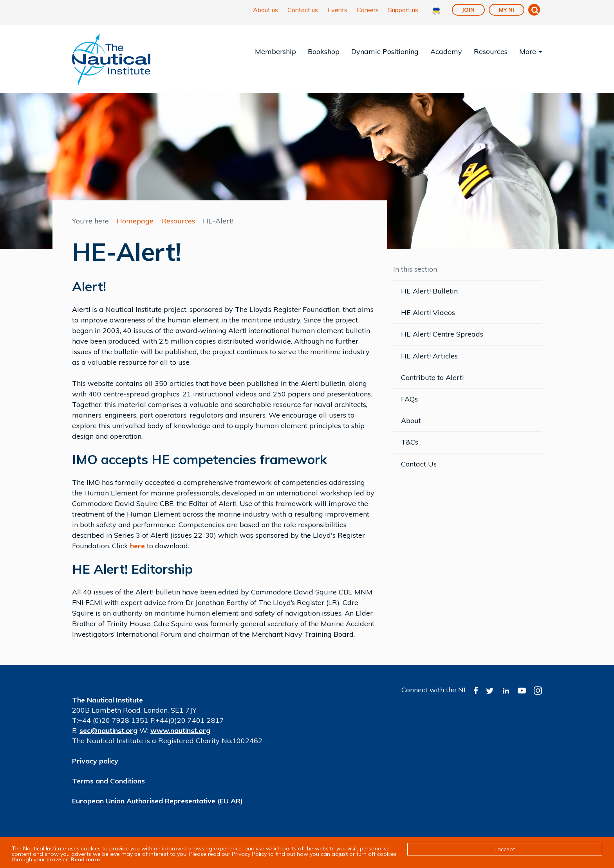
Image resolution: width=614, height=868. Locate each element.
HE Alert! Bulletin (429, 291)
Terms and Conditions (108, 781)
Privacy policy (95, 761)
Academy (446, 51)
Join (468, 10)
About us (265, 10)
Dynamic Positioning (385, 51)
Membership (275, 51)
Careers (368, 10)
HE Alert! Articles (429, 356)
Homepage (135, 221)
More (531, 51)
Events (337, 10)
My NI (507, 10)
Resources (491, 51)
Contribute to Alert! (432, 377)
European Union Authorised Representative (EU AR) (157, 801)
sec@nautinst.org (108, 730)
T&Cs (410, 442)
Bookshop (324, 51)
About (411, 420)
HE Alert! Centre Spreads (442, 334)
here (137, 546)
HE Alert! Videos (428, 312)
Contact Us (419, 464)
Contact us (303, 10)
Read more (85, 859)
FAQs (409, 399)
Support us (403, 10)
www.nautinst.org (180, 730)
